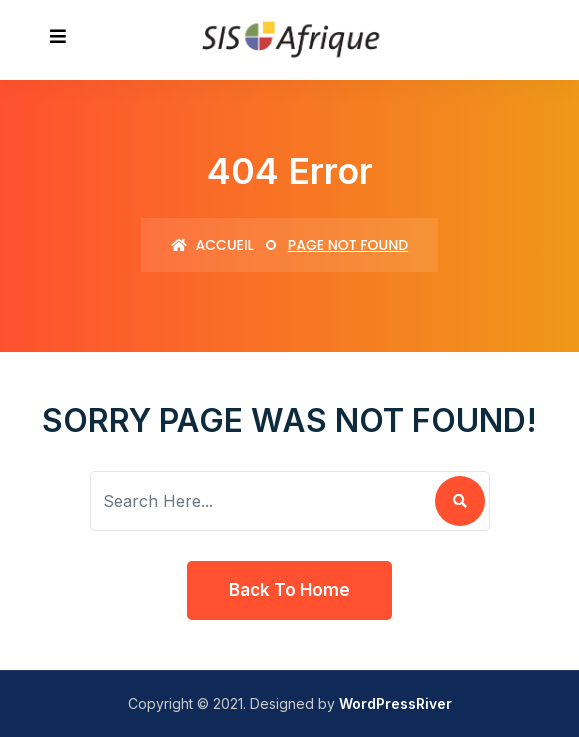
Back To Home (289, 590)
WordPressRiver (395, 703)
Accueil (212, 245)
